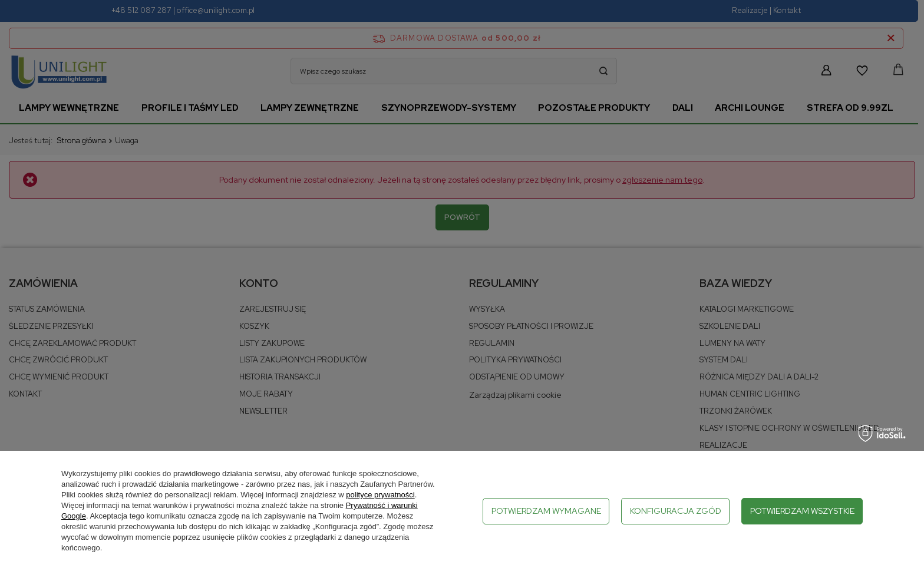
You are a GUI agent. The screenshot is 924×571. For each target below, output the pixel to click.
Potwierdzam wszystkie (802, 511)
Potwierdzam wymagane (546, 511)
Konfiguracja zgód (676, 511)
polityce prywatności (380, 495)
